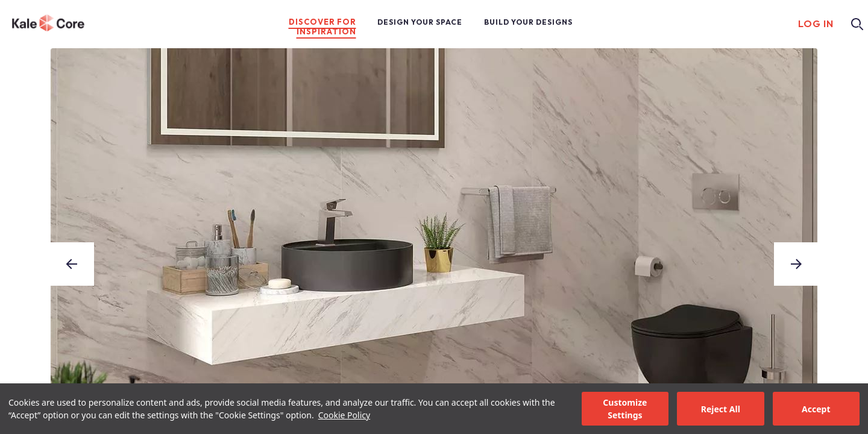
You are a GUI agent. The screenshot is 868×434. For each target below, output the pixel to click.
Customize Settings (625, 409)
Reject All (721, 409)
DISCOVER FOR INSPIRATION (322, 27)
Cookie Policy (344, 415)
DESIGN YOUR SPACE (420, 22)
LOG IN (816, 24)
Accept (816, 409)
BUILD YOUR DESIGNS (528, 22)
